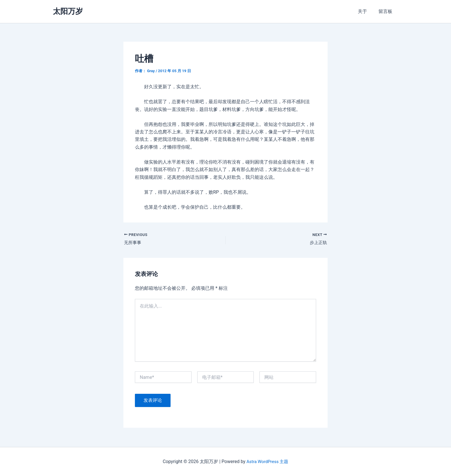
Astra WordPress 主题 (267, 461)
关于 (366, 11)
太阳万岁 (68, 11)
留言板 (387, 11)
